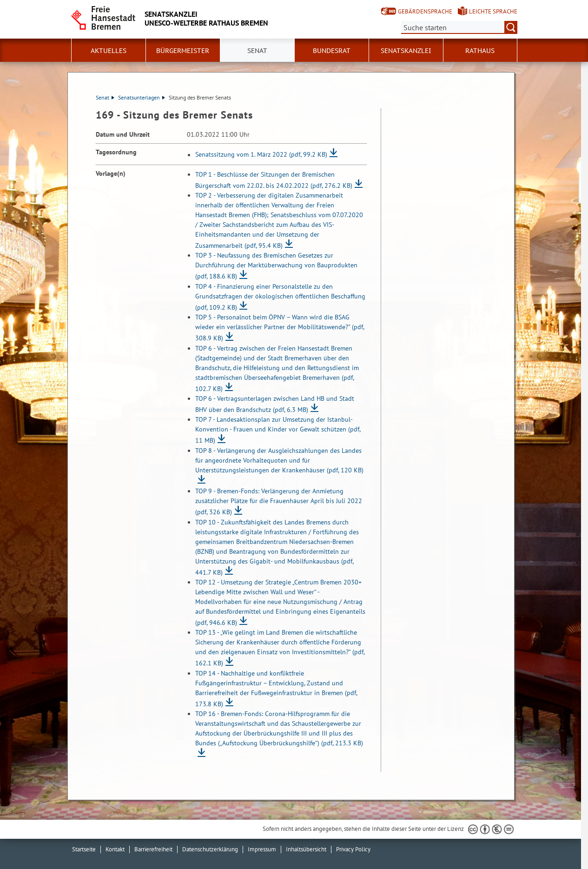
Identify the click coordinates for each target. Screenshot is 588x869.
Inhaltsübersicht (306, 849)
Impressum (262, 849)
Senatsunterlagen (142, 97)
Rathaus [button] (480, 51)
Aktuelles (109, 51)
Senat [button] (257, 51)
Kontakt (115, 849)
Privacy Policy (353, 849)
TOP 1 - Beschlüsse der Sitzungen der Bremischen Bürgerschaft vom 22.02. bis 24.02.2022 (274, 180)
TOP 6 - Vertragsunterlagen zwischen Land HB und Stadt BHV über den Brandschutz (275, 404)
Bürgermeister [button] (183, 51)
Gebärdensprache (425, 11)
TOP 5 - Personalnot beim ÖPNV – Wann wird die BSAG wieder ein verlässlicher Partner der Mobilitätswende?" (280, 328)
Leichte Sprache (493, 11)
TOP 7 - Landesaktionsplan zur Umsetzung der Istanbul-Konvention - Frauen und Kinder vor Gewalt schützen (278, 430)
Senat (105, 97)
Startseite (84, 849)
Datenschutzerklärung (210, 849)
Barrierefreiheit (153, 849)
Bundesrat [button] (332, 51)
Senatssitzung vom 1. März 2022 (261, 155)
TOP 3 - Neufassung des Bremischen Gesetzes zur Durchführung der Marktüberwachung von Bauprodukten (276, 266)
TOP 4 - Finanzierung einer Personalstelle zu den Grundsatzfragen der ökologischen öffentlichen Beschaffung (280, 297)
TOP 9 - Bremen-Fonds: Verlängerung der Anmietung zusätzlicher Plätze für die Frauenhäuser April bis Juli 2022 (279, 501)
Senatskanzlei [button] (406, 51)
